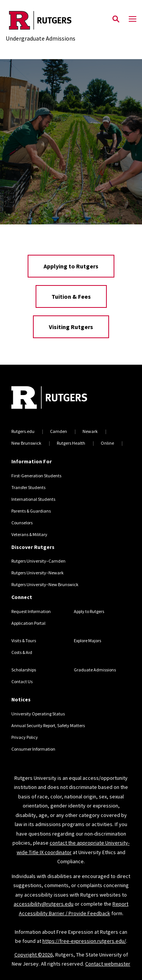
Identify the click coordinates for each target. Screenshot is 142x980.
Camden (59, 431)
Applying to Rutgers (71, 266)
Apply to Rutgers (89, 611)
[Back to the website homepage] (41, 20)
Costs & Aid (22, 652)
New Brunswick (26, 443)
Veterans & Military (29, 534)
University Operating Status (38, 714)
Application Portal (28, 623)
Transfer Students (28, 487)
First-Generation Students (36, 476)
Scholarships (24, 670)
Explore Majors (87, 641)
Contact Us (22, 681)
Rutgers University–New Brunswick (45, 584)
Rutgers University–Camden (38, 561)
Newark (90, 431)
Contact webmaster (108, 964)
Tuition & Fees (71, 296)
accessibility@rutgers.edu (44, 904)
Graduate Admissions (95, 670)
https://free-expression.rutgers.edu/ (84, 941)
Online (107, 443)
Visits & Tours (24, 641)
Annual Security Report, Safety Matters (48, 725)
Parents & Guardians (31, 511)
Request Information (31, 611)
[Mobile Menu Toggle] (133, 19)
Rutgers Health (71, 443)
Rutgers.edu (23, 431)
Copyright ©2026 (34, 955)
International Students (33, 499)
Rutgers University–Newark (37, 573)
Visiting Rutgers (71, 327)
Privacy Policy (25, 737)
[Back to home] (62, 398)
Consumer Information (33, 749)
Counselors (22, 523)
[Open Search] (116, 19)
